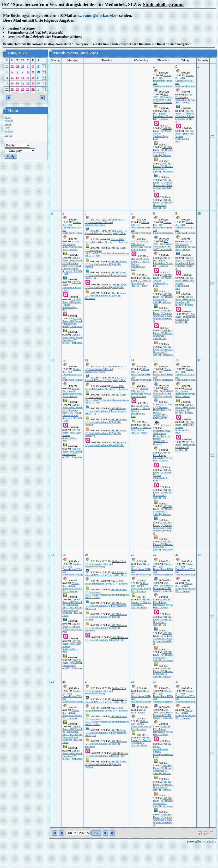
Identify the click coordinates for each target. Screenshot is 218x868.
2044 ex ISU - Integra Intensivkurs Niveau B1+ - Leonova (163, 115)
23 (33, 83)
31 (22, 66)
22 (28, 83)
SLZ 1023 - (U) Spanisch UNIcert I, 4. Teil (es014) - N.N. (106, 232)
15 (28, 78)
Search (9, 132)
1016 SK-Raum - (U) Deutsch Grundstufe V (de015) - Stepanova (72, 339)
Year (7, 117)
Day (7, 128)
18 (7, 83)
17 (38, 78)
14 (22, 78)
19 (12, 83)
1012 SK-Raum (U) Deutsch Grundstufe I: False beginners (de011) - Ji (163, 185)
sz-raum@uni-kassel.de (98, 16)
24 (38, 83)
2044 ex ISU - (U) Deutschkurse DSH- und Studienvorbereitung (163, 81)
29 (12, 66)
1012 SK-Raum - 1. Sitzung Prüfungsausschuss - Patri (72, 628)
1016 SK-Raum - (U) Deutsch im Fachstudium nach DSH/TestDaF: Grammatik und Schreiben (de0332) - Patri (72, 266)
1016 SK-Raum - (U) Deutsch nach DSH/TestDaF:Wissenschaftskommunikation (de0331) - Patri (107, 252)
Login (8, 135)
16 (33, 78)
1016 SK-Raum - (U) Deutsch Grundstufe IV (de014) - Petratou (163, 151)
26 (12, 89)
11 (7, 78)
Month (9, 121)
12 (12, 78)
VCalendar (209, 842)
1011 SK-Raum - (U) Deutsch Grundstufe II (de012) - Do (163, 204)
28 (7, 66)
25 (7, 89)
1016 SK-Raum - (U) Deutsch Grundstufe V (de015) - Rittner (141, 282)
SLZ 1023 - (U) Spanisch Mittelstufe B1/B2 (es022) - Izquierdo (163, 98)
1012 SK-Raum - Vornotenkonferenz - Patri (72, 286)
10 (38, 72)
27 (17, 89)
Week (8, 124)
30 (17, 66)
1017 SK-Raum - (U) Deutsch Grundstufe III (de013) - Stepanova (163, 168)
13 (17, 78)
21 (22, 83)
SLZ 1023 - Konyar (138, 711)
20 (17, 83)
